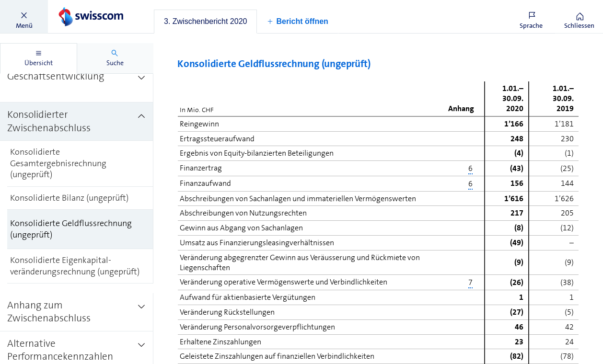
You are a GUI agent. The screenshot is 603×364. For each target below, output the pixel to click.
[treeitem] (77, 83)
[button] (24, 17)
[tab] (205, 22)
